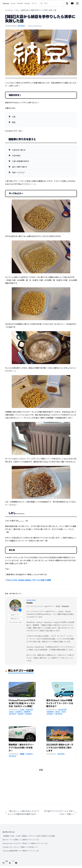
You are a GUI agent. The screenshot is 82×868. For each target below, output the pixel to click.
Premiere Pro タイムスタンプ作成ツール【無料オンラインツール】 (25, 843)
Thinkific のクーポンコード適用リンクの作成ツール (20, 847)
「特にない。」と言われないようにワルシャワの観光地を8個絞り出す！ (22, 813)
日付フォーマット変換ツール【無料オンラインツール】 (21, 840)
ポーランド (21, 26)
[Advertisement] (41, 790)
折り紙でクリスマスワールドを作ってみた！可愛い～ (61, 813)
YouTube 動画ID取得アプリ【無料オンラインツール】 (21, 851)
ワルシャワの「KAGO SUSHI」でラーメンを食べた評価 (29, 580)
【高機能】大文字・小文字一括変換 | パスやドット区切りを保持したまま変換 (29, 836)
